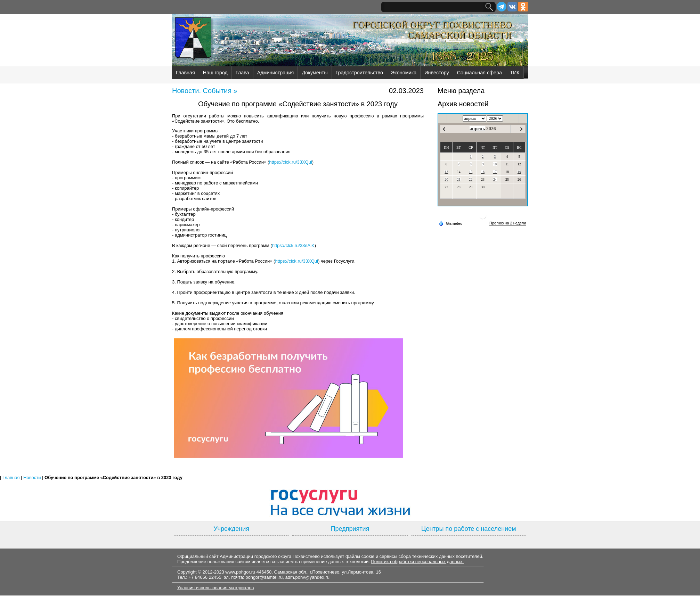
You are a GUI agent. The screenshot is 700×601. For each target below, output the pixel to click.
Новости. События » (205, 91)
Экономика (404, 73)
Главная (185, 73)
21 (459, 179)
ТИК (515, 73)
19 (519, 172)
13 (446, 172)
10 (495, 164)
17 (495, 172)
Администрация (276, 73)
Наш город (215, 73)
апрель (477, 129)
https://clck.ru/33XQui (291, 162)
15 (471, 172)
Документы (315, 73)
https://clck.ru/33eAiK (293, 245)
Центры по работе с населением (469, 529)
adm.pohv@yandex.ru (307, 577)
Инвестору (437, 73)
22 (471, 179)
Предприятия (350, 529)
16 (483, 172)
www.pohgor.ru (240, 572)
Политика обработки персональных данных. (417, 562)
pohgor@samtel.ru (264, 577)
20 (446, 179)
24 (495, 179)
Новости (33, 477)
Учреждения (231, 529)
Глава (242, 73)
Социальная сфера (479, 73)
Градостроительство (359, 73)
